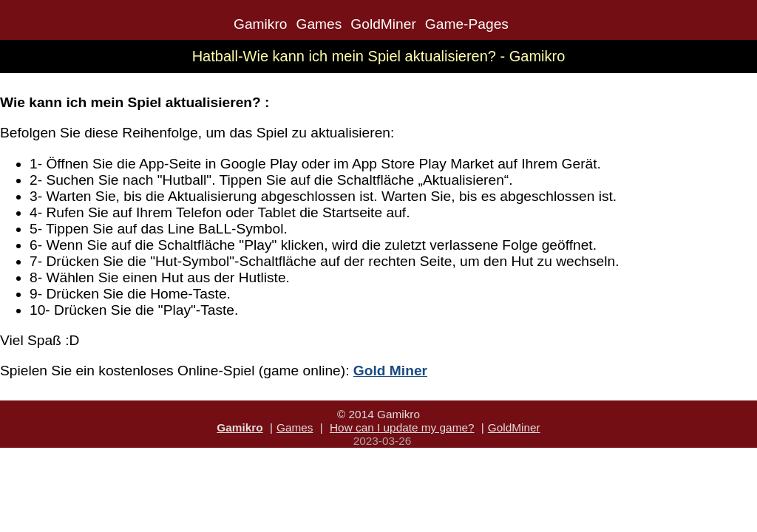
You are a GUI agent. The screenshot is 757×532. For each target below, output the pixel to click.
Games (319, 24)
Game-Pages (467, 24)
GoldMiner (383, 24)
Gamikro (261, 24)
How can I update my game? (402, 427)
